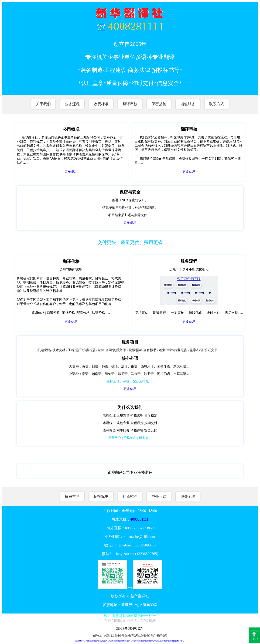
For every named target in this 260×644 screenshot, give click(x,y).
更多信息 (71, 171)
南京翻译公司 (131, 636)
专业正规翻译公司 (161, 641)
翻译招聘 (130, 497)
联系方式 (217, 104)
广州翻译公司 (160, 636)
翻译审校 (130, 104)
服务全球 (188, 497)
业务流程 (72, 104)
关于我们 (43, 104)
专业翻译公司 (93, 641)
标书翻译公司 (129, 641)
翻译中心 (181, 641)
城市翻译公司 (117, 641)
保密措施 (159, 104)
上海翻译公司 (146, 636)
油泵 (107, 636)
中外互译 (159, 497)
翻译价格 (150, 641)
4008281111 (139, 519)
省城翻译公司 (106, 641)
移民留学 (72, 497)
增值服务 (188, 104)
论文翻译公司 (140, 641)
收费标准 (101, 104)
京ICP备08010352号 (130, 629)
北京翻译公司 (117, 636)
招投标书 (101, 497)
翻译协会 (173, 641)
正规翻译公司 (82, 641)
